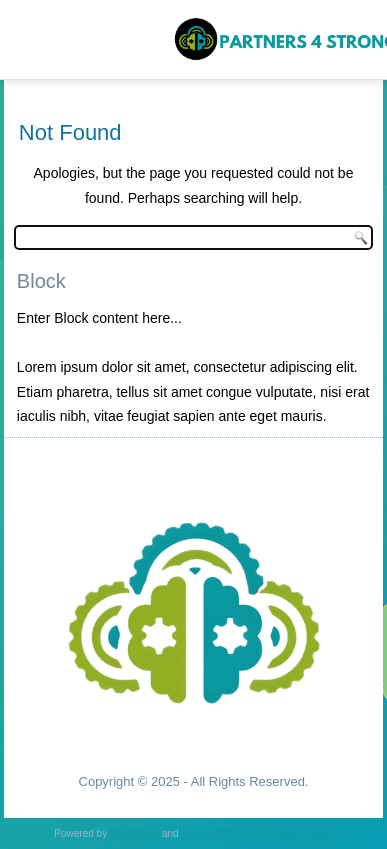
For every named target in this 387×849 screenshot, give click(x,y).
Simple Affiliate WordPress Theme (256, 833)
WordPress (134, 833)
